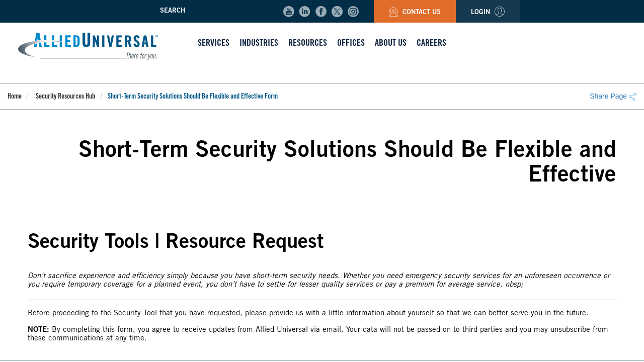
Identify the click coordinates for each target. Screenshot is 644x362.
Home (15, 97)
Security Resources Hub (65, 97)
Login (488, 13)
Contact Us (415, 13)
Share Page (613, 96)
